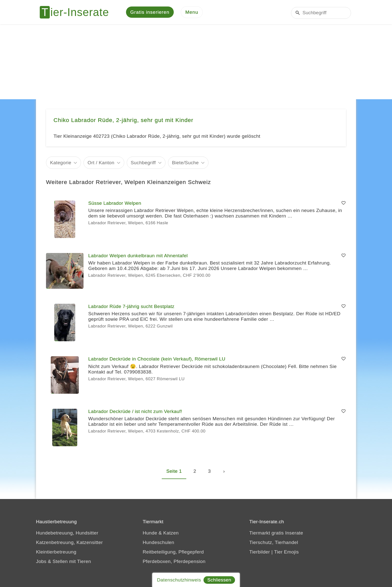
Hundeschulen (158, 543)
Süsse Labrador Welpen (115, 204)
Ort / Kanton (101, 163)
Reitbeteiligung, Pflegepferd (173, 553)
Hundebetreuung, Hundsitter (67, 534)
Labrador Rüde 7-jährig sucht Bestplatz (131, 307)
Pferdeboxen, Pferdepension (174, 562)
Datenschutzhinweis (179, 580)
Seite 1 (174, 472)
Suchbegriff (143, 163)
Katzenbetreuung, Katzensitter (69, 543)
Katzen (171, 534)
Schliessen (219, 580)
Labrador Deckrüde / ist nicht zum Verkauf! (135, 412)
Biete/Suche (185, 163)
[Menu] (192, 13)
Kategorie (61, 163)
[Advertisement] (196, 62)
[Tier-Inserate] (77, 12)
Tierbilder (260, 553)
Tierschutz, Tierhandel (274, 543)
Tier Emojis (287, 553)
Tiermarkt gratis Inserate (276, 534)
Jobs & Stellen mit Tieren (63, 562)
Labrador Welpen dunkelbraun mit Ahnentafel (138, 256)
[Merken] (343, 204)
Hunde (150, 534)
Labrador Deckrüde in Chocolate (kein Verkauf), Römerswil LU (157, 360)
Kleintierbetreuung (56, 553)
